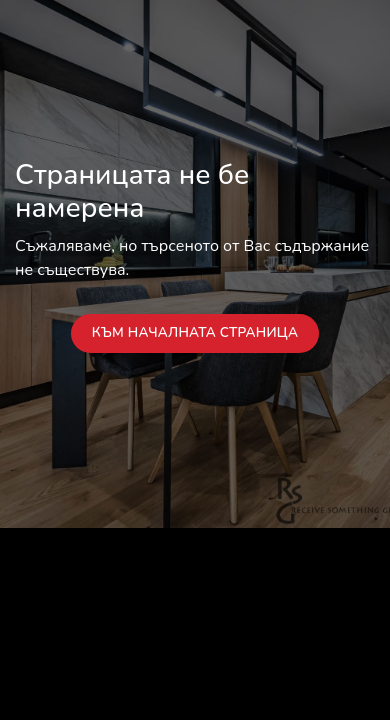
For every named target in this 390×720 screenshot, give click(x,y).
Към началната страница (195, 332)
